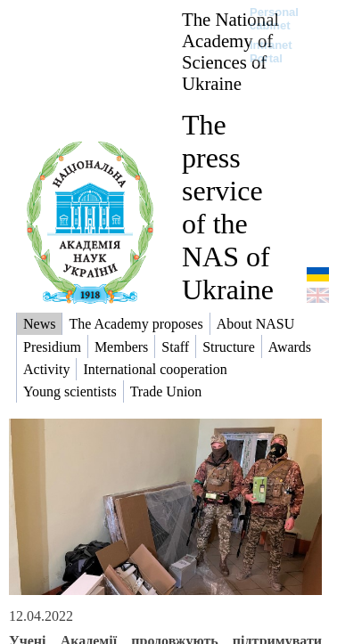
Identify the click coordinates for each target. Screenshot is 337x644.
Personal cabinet (274, 19)
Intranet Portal (271, 52)
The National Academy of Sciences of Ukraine (230, 51)
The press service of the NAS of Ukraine (228, 207)
